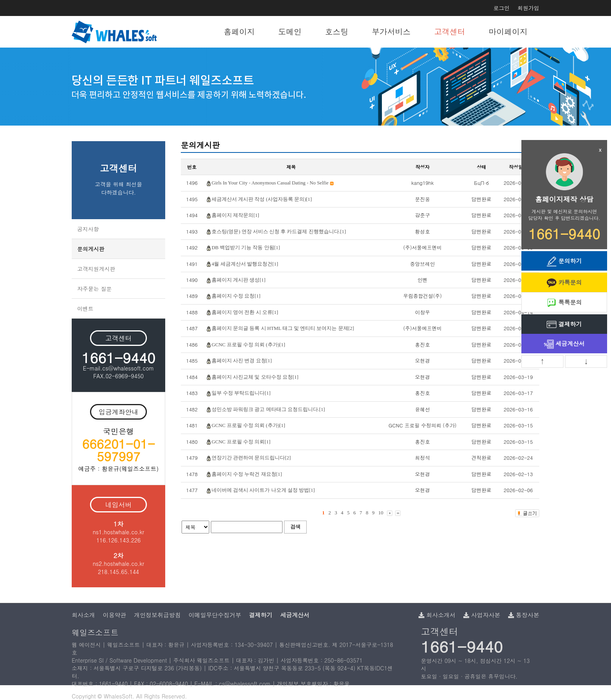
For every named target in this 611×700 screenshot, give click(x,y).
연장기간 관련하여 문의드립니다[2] (251, 458)
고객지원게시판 (96, 269)
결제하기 (564, 325)
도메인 (290, 31)
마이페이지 (508, 31)
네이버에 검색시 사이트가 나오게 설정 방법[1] (263, 490)
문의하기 (564, 261)
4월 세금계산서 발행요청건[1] (245, 264)
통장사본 (524, 615)
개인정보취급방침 (157, 615)
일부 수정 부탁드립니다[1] (241, 393)
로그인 (502, 8)
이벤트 (85, 308)
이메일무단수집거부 (215, 615)
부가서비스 (391, 31)
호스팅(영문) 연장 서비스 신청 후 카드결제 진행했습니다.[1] (279, 232)
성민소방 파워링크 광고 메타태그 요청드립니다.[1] (268, 409)
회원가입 (528, 8)
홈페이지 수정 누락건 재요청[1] (247, 474)
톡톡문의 (564, 303)
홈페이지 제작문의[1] (235, 215)
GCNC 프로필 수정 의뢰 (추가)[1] (248, 345)
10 (381, 513)
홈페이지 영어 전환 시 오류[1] (245, 312)
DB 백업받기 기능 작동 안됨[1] (246, 248)
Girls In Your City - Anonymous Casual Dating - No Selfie (273, 183)
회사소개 (83, 615)
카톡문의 (564, 283)
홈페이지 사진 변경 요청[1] (242, 361)
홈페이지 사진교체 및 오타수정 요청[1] (255, 377)
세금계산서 (564, 344)
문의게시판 (91, 249)
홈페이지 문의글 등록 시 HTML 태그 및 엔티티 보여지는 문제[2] (283, 328)
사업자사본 (482, 615)
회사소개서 (437, 615)
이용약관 (115, 615)
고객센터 (450, 31)
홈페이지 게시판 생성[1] (238, 280)
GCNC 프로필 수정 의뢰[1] (241, 442)
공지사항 (88, 229)
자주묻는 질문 (94, 289)
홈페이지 (239, 31)
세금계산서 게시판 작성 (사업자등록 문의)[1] (262, 199)
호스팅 (337, 31)
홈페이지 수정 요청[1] (236, 296)
